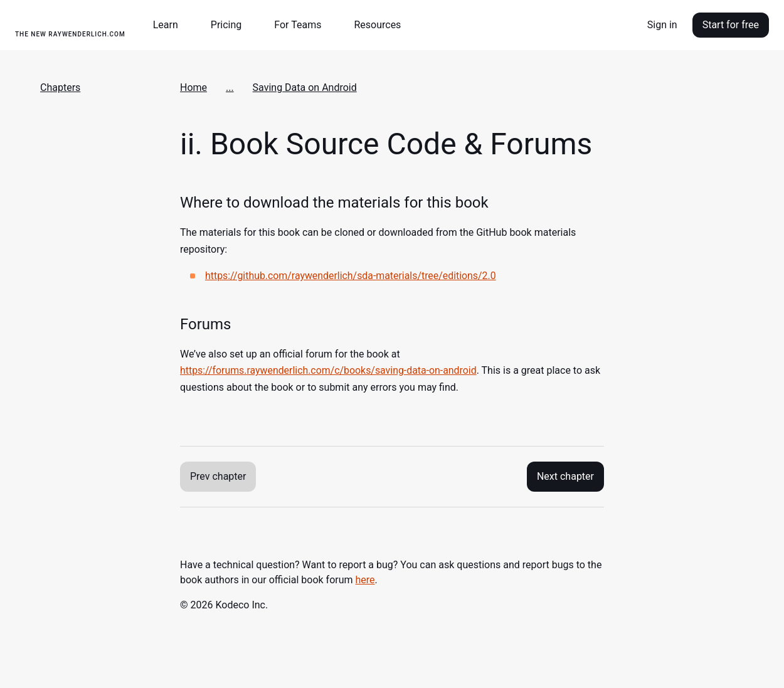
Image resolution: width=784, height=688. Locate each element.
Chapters (60, 87)
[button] (171, 25)
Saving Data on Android (305, 87)
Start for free (731, 25)
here (365, 580)
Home (193, 87)
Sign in (662, 25)
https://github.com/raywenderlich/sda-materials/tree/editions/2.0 (352, 276)
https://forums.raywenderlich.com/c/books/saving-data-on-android (329, 370)
